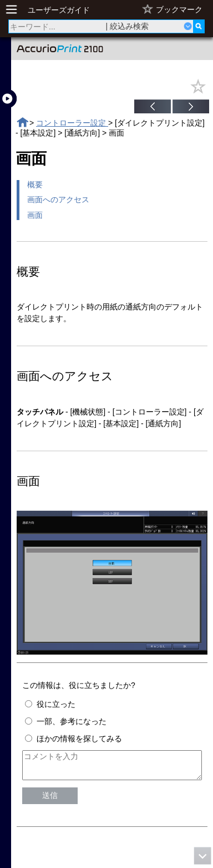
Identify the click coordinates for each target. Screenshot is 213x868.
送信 (50, 800)
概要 (35, 184)
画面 (35, 215)
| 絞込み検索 (128, 26)
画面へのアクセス (58, 199)
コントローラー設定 (72, 123)
